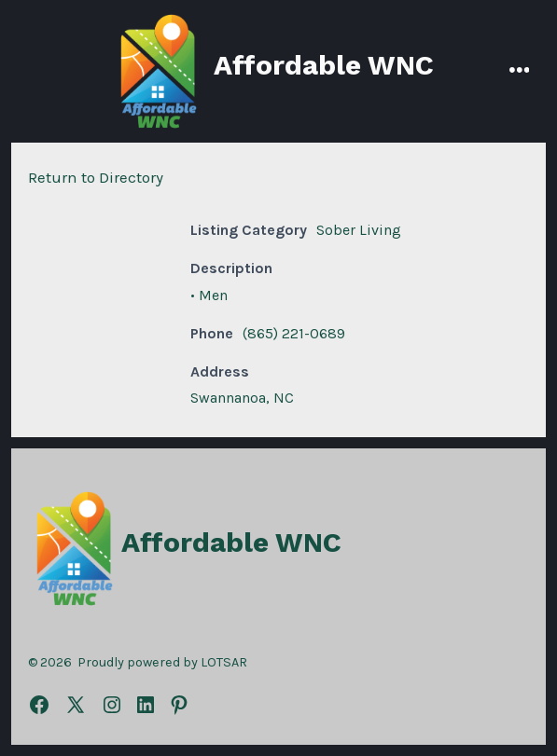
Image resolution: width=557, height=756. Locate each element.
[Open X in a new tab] (76, 705)
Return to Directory (96, 177)
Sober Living (359, 230)
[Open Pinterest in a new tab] (179, 705)
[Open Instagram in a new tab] (112, 705)
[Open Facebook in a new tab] (39, 705)
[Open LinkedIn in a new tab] (146, 705)
